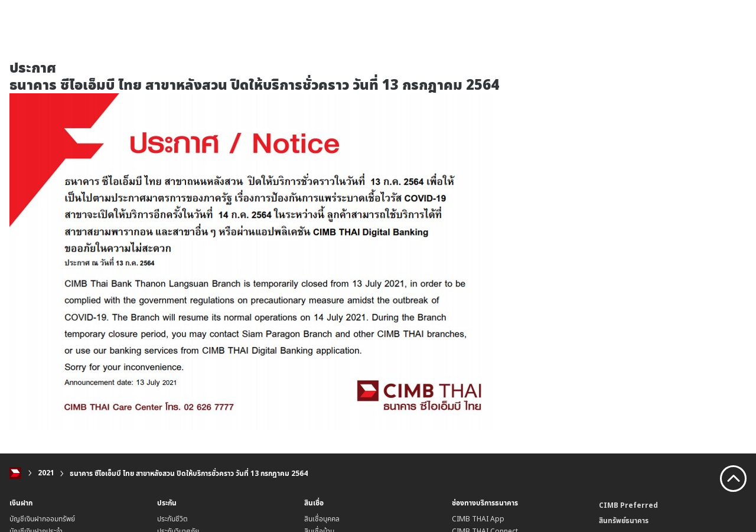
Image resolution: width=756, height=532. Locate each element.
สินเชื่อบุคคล (322, 519)
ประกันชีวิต (172, 519)
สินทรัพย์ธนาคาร (624, 520)
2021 (46, 473)
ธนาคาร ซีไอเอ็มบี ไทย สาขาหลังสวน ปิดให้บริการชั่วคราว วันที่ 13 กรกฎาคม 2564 (189, 473)
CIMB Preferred (628, 505)
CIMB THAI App (478, 519)
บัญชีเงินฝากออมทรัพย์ (42, 519)
